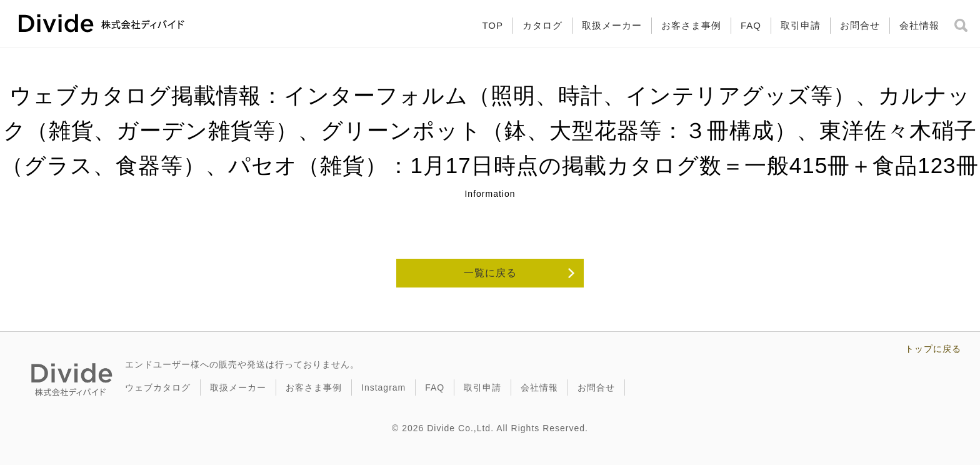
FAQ (751, 25)
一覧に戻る (490, 273)
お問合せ (860, 25)
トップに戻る (933, 349)
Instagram (383, 387)
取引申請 (801, 25)
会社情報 (919, 25)
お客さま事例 (691, 25)
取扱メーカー (612, 25)
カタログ (542, 25)
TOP (492, 25)
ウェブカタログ (158, 387)
